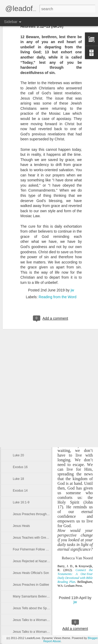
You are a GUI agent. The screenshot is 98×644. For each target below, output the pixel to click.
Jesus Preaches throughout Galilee (37, 514)
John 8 (18, 314)
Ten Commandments (27, 420)
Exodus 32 (20, 279)
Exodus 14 (20, 491)
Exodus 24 (20, 373)
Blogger (93, 638)
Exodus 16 (20, 467)
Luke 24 (18, 408)
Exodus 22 (20, 396)
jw (75, 602)
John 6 (18, 338)
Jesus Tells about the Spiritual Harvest (39, 608)
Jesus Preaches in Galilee (31, 585)
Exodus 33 (20, 267)
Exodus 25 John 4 (25, 361)
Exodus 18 (20, 444)
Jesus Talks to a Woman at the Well (38, 632)
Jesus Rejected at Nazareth (32, 561)
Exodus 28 (20, 326)
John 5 (18, 349)
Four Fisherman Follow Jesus (33, 549)
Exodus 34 (20, 255)
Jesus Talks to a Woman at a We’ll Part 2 (41, 620)
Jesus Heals (21, 526)
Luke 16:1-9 (21, 502)
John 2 (18, 385)
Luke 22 (18, 432)
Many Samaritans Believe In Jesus (37, 596)
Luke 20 (18, 455)
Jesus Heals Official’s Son (31, 573)
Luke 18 (18, 479)
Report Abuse (52, 641)
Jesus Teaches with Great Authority (37, 538)
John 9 (18, 302)
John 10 (18, 291)
